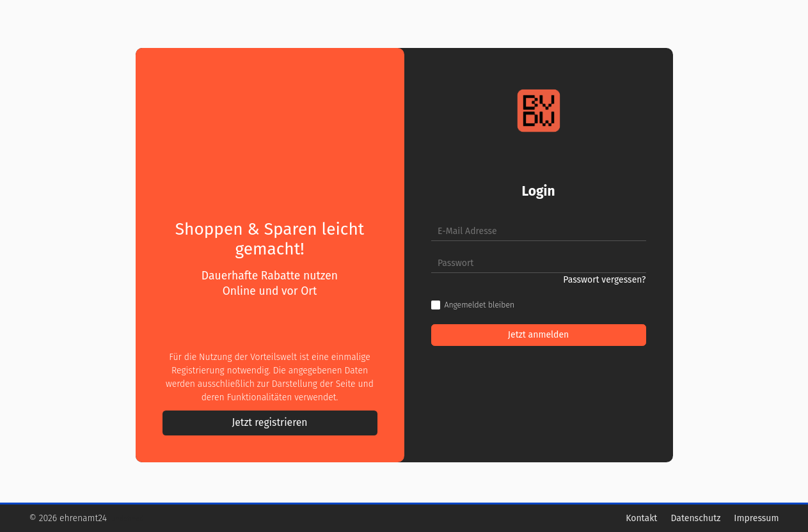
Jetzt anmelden (539, 335)
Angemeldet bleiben (480, 305)
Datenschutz (695, 518)
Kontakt (641, 518)
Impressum (756, 518)
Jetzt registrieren (269, 422)
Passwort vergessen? (604, 280)
